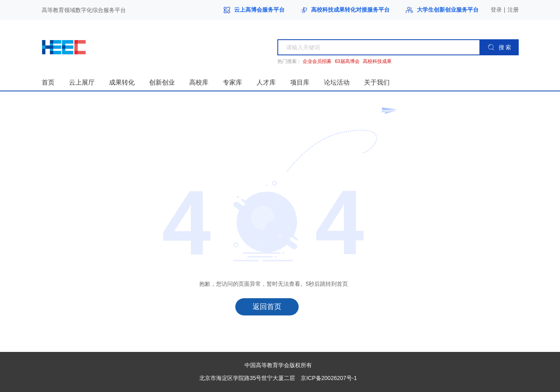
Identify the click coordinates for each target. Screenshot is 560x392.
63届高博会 (347, 62)
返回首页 (267, 307)
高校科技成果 (377, 62)
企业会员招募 (317, 62)
